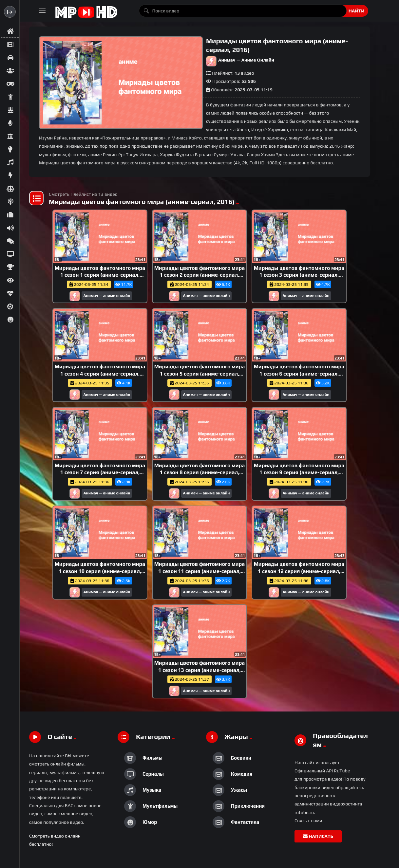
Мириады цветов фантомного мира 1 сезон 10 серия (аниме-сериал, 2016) (100, 571)
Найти (357, 11)
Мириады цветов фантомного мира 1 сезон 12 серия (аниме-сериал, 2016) (299, 571)
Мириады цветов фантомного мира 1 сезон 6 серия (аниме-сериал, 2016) (299, 374)
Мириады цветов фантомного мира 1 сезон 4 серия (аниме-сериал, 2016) (100, 374)
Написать (318, 836)
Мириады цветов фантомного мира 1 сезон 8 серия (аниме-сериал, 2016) (200, 472)
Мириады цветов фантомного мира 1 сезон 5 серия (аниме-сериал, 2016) (200, 374)
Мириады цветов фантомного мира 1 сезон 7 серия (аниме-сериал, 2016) (100, 472)
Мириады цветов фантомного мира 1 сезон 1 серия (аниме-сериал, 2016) (100, 275)
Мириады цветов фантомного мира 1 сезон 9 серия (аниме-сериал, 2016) (299, 472)
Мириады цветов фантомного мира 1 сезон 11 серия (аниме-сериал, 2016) (200, 571)
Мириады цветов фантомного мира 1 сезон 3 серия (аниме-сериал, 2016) (299, 275)
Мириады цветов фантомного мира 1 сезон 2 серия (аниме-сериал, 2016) (200, 275)
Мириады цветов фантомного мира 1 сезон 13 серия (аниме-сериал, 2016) (200, 670)
